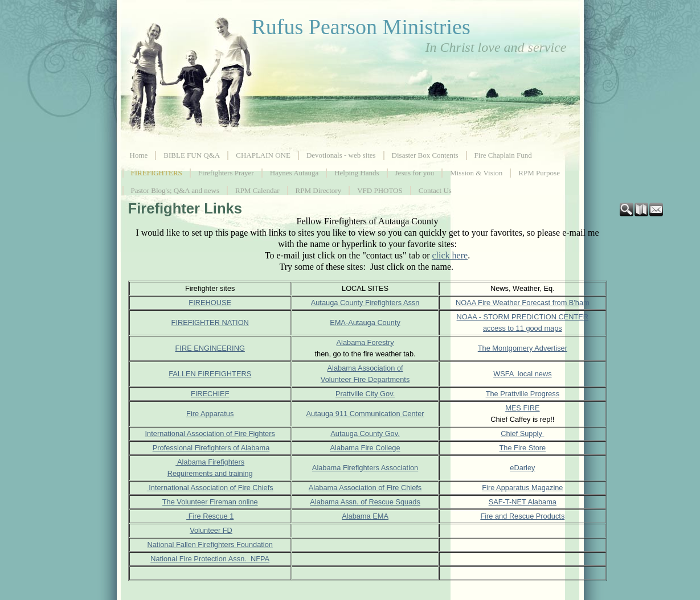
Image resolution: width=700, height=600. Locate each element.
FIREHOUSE (210, 303)
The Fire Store (522, 448)
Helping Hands (357, 173)
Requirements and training (210, 473)
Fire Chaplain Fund (503, 155)
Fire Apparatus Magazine (522, 488)
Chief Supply (522, 433)
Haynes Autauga (294, 173)
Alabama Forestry (365, 342)
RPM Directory (319, 190)
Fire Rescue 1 (210, 516)
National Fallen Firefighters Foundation (210, 544)
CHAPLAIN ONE (263, 155)
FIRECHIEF (210, 394)
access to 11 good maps (523, 328)
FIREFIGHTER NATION (210, 322)
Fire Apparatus (210, 414)
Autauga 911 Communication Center (365, 414)
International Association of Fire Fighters (210, 433)
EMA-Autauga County (365, 322)
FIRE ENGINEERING (210, 348)
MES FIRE (522, 408)
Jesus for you (415, 173)
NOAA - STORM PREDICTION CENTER (523, 317)
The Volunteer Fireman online (210, 502)
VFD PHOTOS (380, 190)
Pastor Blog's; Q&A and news (175, 190)
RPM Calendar (257, 190)
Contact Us (435, 190)
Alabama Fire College (365, 448)
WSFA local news (522, 374)
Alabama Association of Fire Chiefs (365, 488)
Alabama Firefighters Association (365, 468)
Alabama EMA (365, 516)
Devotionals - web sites (341, 155)
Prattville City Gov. (365, 394)
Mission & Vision (476, 173)
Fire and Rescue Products (522, 516)
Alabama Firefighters (210, 462)
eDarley (522, 468)
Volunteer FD (211, 530)
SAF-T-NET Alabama (523, 502)
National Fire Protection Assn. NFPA (210, 559)
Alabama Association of (365, 368)
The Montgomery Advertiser (523, 348)
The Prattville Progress (523, 394)
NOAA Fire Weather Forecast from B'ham (523, 303)
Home (139, 155)
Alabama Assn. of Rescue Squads (365, 502)
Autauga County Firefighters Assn (365, 303)
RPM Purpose (539, 173)
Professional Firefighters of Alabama (211, 448)
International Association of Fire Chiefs (210, 488)
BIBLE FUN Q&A (192, 155)
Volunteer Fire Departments (365, 379)
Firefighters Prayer (226, 173)
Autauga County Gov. (365, 433)
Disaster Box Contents (425, 155)
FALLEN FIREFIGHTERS (210, 374)
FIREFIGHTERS (157, 173)
